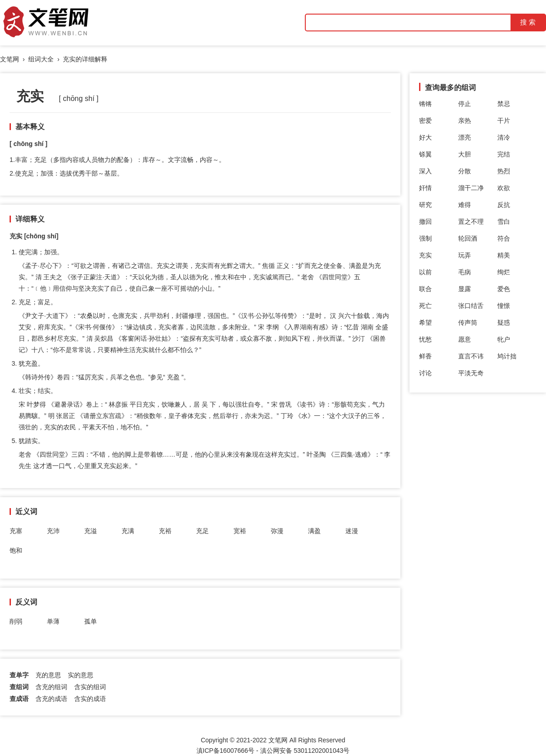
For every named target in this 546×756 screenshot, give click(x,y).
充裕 (165, 531)
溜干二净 (471, 188)
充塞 (16, 531)
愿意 (465, 339)
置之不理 (471, 222)
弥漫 (277, 531)
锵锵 (425, 104)
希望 (425, 323)
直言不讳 (471, 356)
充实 (425, 255)
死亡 (425, 306)
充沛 (53, 531)
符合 (504, 238)
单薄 (53, 621)
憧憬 (504, 306)
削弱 (16, 621)
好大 (425, 137)
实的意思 (81, 675)
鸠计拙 (507, 356)
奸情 (425, 188)
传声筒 (468, 323)
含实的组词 (90, 687)
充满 (128, 531)
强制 (425, 238)
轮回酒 (468, 238)
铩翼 (425, 154)
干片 (504, 121)
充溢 (91, 531)
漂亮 (465, 137)
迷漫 (352, 531)
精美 (504, 255)
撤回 (425, 222)
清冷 (504, 137)
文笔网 (10, 59)
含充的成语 (51, 699)
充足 (202, 531)
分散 (465, 171)
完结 (504, 154)
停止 (465, 104)
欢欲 (504, 188)
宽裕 (240, 531)
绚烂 (504, 272)
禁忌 (504, 104)
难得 (465, 205)
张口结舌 (471, 306)
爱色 (504, 289)
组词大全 (41, 59)
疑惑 (504, 323)
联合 (425, 289)
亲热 (465, 121)
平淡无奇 (471, 373)
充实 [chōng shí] (34, 236)
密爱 (425, 121)
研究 (425, 205)
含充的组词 (51, 687)
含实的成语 (90, 699)
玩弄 (465, 255)
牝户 (504, 339)
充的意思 (48, 675)
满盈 (314, 531)
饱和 (16, 550)
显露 (465, 289)
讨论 (425, 373)
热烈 (504, 171)
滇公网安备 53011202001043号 (305, 751)
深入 (425, 171)
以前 (425, 272)
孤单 (91, 621)
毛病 (465, 272)
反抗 (504, 205)
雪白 (504, 222)
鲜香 (425, 356)
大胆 (465, 154)
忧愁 (425, 339)
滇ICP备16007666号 (226, 751)
